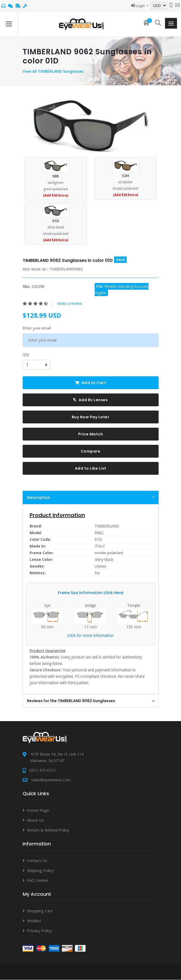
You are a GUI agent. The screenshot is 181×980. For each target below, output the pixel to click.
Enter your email (37, 328)
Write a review (70, 303)
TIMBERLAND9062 (66, 269)
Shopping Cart (40, 911)
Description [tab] (91, 497)
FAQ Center (38, 880)
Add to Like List (91, 468)
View (27, 71)
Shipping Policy (40, 870)
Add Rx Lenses (91, 400)
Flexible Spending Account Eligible (122, 290)
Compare (91, 451)
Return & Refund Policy (48, 830)
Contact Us (37, 860)
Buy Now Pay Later (91, 417)
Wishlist (34, 921)
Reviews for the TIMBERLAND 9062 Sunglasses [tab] (91, 701)
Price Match (91, 434)
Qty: (26, 354)
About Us (35, 820)
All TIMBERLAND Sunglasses (58, 71)
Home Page (38, 810)
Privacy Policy (39, 931)
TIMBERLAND (107, 526)
